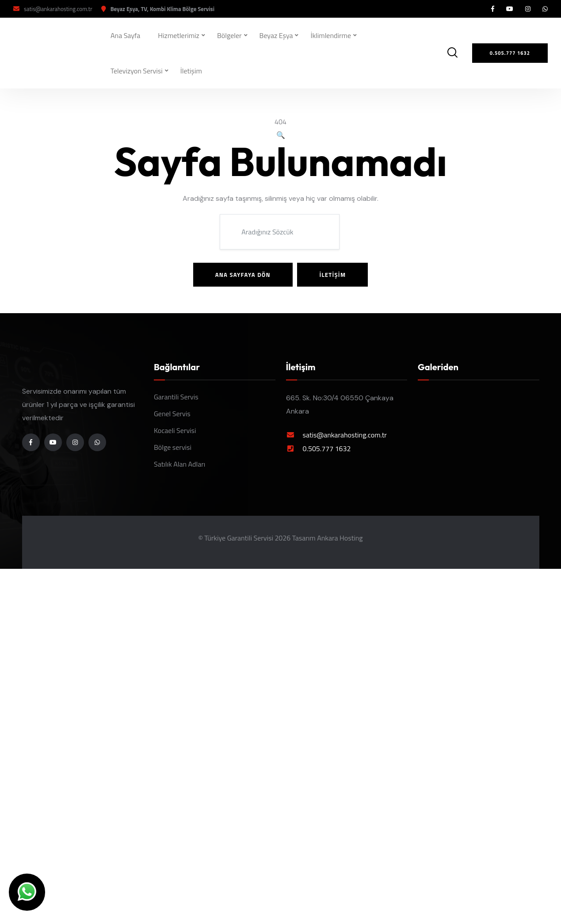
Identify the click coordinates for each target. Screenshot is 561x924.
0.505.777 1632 (327, 449)
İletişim (191, 71)
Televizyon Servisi (137, 71)
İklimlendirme (331, 35)
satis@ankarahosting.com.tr (58, 9)
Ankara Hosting (340, 538)
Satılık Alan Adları (179, 464)
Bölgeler (229, 35)
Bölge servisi (173, 447)
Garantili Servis (176, 397)
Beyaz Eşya (276, 35)
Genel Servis (172, 414)
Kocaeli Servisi (175, 430)
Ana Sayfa (125, 35)
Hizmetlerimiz (179, 35)
